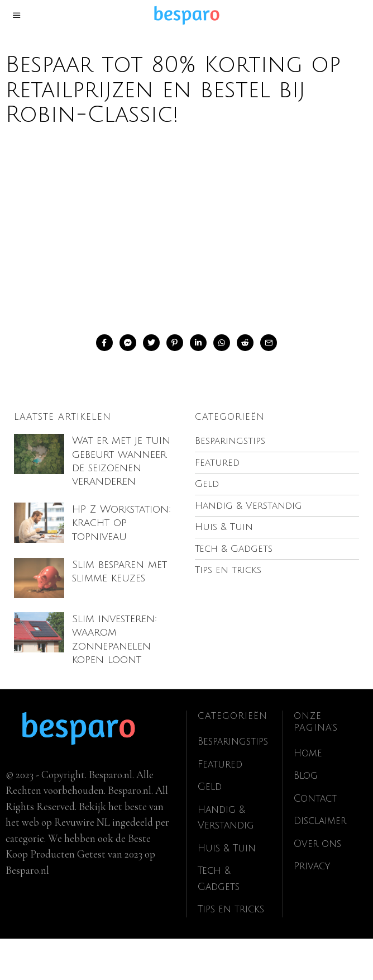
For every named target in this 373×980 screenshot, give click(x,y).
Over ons (320, 885)
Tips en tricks (234, 950)
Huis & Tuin (229, 889)
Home (309, 794)
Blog (307, 817)
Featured (221, 806)
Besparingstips (236, 783)
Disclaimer (322, 863)
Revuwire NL (82, 863)
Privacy (314, 908)
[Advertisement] (187, 228)
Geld (211, 828)
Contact (317, 840)
